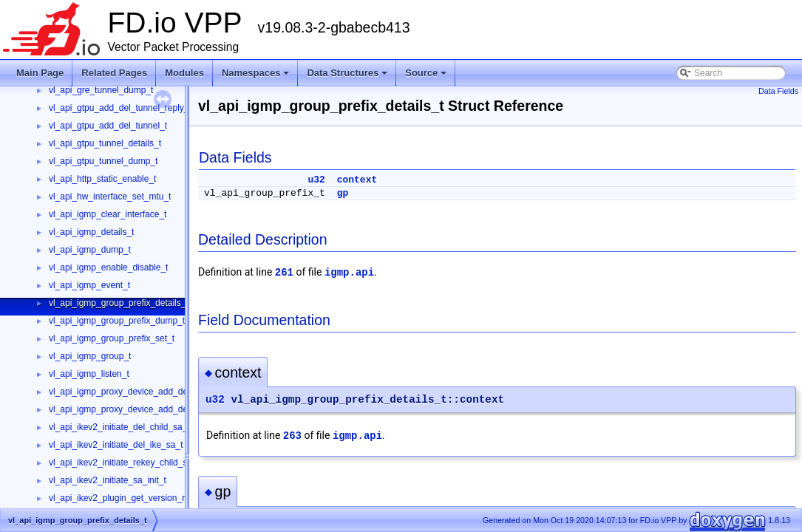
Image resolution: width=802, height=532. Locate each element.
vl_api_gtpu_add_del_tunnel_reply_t (120, 108)
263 (292, 436)
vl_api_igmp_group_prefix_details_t (119, 303)
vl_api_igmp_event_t (89, 285)
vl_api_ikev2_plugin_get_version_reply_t (129, 498)
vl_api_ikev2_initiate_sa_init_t (108, 480)
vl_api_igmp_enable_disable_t (108, 267)
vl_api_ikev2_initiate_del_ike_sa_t (116, 445)
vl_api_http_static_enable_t (102, 179)
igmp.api (349, 273)
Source (427, 77)
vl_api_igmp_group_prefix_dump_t (117, 321)
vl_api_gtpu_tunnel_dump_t (103, 161)
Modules (184, 73)
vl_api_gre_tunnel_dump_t (101, 90)
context (357, 180)
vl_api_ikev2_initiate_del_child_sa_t (119, 427)
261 (284, 273)
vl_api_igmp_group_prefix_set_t (112, 338)
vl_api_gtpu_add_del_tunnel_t (108, 126)
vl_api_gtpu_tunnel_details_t (105, 143)
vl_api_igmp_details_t (91, 232)
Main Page (40, 73)
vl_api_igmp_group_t (90, 356)
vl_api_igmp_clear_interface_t (108, 214)
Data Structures (348, 77)
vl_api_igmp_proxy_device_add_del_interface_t (143, 392)
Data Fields (778, 91)
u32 (316, 180)
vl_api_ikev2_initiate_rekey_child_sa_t (124, 463)
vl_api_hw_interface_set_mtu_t (110, 197)
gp (343, 193)
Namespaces (257, 77)
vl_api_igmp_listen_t (89, 374)
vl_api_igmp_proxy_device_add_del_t (123, 409)
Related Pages (114, 73)
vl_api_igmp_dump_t (90, 250)
